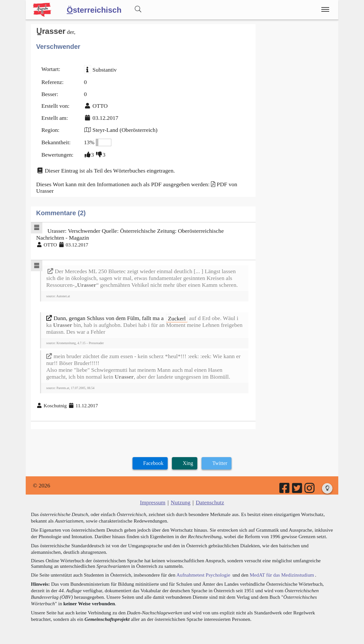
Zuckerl (177, 318)
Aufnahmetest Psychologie (203, 575)
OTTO (100, 106)
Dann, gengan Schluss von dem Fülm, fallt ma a (106, 318)
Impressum (153, 502)
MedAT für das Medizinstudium (282, 575)
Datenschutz (210, 502)
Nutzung (181, 502)
